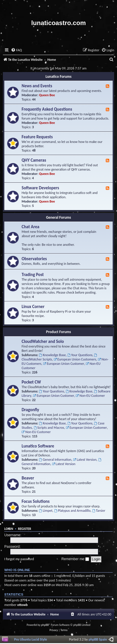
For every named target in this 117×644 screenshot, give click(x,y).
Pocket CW (31, 382)
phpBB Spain (98, 639)
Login (9, 529)
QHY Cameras (34, 160)
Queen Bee (47, 95)
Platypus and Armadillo (72, 510)
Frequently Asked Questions (47, 109)
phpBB (45, 625)
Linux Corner (33, 307)
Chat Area (31, 227)
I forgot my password (19, 559)
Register (24, 529)
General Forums (59, 217)
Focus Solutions (36, 501)
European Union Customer (64, 363)
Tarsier (99, 510)
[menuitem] (16, 50)
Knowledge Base (52, 355)
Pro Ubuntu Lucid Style (31, 639)
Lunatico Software (38, 446)
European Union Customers (75, 359)
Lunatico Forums (58, 77)
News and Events (37, 86)
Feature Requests (37, 137)
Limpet (46, 510)
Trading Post (33, 275)
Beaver (28, 478)
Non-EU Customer (90, 395)
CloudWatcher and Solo (43, 341)
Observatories (34, 259)
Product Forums (59, 332)
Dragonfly (30, 410)
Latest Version (85, 459)
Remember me (75, 559)
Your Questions (80, 355)
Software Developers (40, 188)
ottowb (22, 605)
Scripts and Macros (49, 427)
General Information (55, 459)
